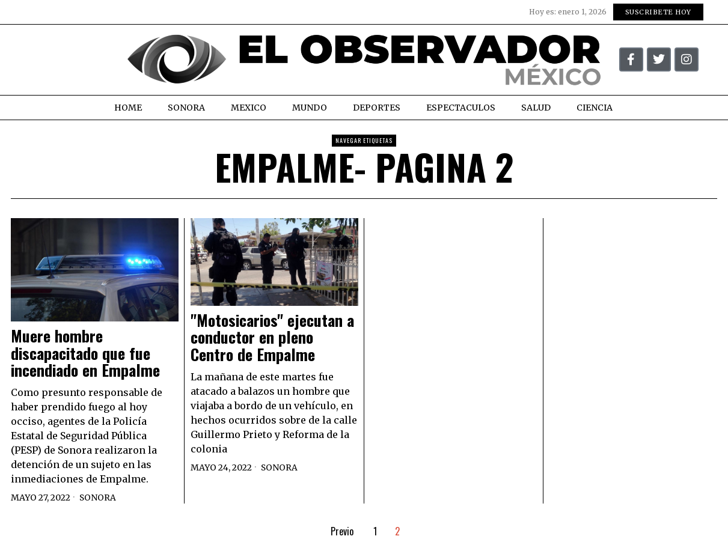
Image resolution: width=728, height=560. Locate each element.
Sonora (98, 498)
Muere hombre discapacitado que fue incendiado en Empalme (85, 353)
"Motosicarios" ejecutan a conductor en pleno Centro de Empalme (272, 338)
